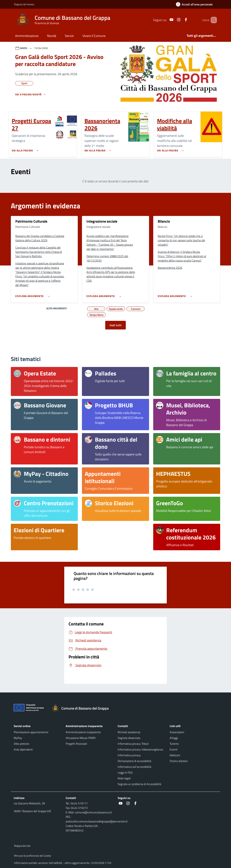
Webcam (175, 755)
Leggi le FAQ (125, 772)
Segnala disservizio (129, 738)
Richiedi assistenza (129, 732)
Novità (52, 36)
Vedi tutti (115, 325)
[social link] (166, 20)
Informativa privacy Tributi (133, 744)
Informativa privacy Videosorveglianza (140, 749)
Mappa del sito (22, 846)
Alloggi (174, 738)
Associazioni (177, 732)
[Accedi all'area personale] (196, 4)
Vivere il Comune (94, 36)
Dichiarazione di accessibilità (134, 761)
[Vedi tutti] (30, 96)
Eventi (174, 749)
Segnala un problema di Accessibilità (139, 784)
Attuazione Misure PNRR (81, 738)
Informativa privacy (129, 755)
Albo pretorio (21, 744)
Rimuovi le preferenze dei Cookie (33, 856)
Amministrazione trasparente (83, 732)
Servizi (69, 36)
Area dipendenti (23, 749)
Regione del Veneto (24, 4)
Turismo (174, 744)
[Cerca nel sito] (213, 20)
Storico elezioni (179, 761)
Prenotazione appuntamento (31, 732)
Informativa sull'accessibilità (134, 767)
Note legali (124, 778)
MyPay (18, 738)
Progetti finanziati (76, 744)
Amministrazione (27, 36)
